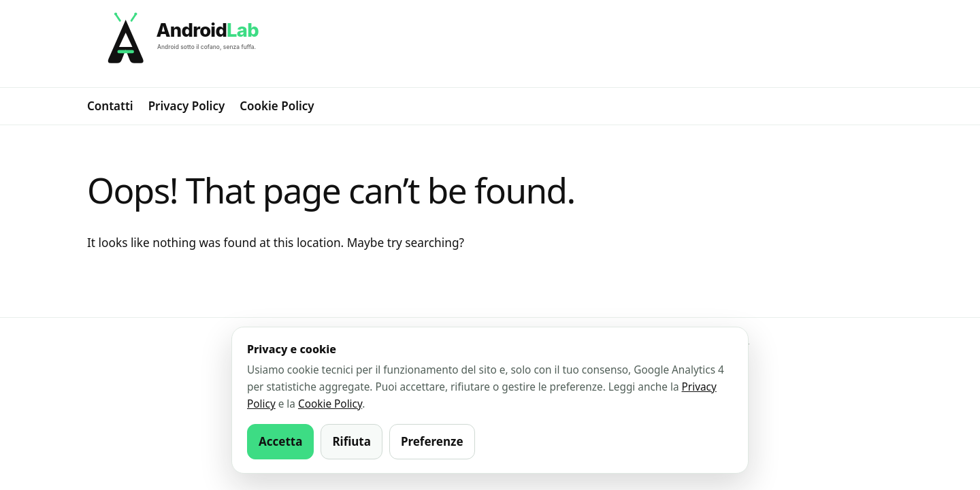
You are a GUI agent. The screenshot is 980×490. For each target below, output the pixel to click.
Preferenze (432, 441)
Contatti (110, 106)
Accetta (280, 441)
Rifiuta (352, 441)
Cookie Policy (277, 106)
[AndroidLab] (490, 44)
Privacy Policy (187, 106)
